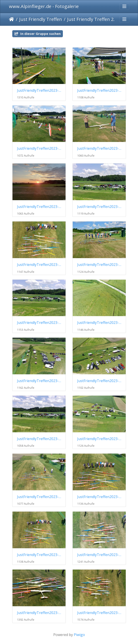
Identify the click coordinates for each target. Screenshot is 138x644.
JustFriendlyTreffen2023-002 (99, 91)
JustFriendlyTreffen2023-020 (99, 613)
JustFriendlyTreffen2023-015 (39, 497)
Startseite (11, 19)
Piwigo (79, 635)
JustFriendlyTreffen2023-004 (99, 149)
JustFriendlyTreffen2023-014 (99, 439)
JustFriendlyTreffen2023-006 (99, 207)
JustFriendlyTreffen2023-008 (99, 265)
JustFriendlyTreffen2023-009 (39, 323)
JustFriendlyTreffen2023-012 (99, 381)
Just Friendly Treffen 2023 (92, 19)
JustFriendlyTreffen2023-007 (39, 265)
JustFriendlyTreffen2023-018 (99, 555)
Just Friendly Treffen (41, 19)
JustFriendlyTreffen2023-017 (39, 555)
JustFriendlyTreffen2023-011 (39, 381)
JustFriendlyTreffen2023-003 (39, 149)
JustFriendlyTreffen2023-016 (99, 497)
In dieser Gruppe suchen (38, 34)
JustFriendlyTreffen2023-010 (99, 323)
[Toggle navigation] (124, 6)
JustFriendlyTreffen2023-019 (39, 613)
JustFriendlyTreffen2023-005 (39, 207)
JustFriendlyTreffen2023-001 (39, 91)
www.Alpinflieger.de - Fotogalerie (44, 6)
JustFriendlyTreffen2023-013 (39, 439)
